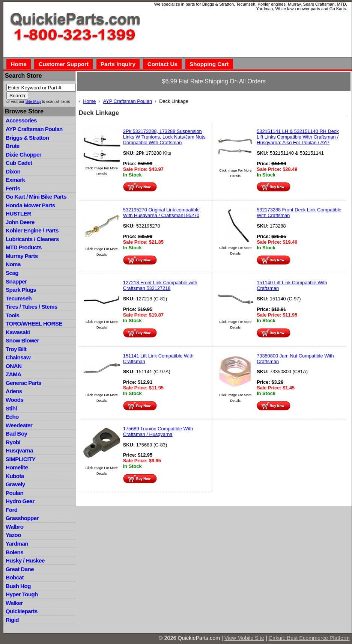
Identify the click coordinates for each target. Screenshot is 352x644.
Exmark (15, 180)
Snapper (16, 281)
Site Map (33, 102)
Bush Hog (18, 586)
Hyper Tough (22, 594)
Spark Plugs (21, 290)
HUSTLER (18, 213)
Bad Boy (16, 434)
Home (18, 64)
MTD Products (24, 247)
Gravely (15, 484)
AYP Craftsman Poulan (34, 129)
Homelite (17, 467)
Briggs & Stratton (27, 138)
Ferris (13, 188)
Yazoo (13, 535)
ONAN (14, 366)
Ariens (14, 391)
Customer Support (64, 64)
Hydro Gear (20, 501)
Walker (14, 603)
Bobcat (15, 577)
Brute (13, 146)
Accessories (21, 120)
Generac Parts (23, 383)
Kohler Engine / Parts (32, 230)
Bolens (14, 552)
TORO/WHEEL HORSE (34, 324)
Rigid (12, 620)
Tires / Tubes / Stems (32, 307)
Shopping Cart (209, 64)
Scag (12, 273)
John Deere (20, 222)
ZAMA (13, 374)
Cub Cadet (19, 163)
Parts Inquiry (118, 64)
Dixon (13, 171)
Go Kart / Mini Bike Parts (36, 197)
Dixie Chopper (23, 155)
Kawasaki (18, 332)
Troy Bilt (16, 349)
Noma (13, 264)
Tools (12, 315)
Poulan (14, 493)
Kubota (15, 476)
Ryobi (13, 442)
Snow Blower (22, 340)
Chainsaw (18, 357)
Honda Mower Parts (30, 205)
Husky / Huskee (25, 560)
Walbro (14, 527)
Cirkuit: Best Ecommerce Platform (309, 638)
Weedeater (19, 425)
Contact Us (162, 64)
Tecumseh (19, 298)
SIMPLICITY (20, 459)
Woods (14, 400)
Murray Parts (22, 256)
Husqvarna (19, 450)
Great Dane (20, 569)
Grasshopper (22, 518)
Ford (11, 510)
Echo (12, 417)
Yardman (17, 544)
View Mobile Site (244, 638)
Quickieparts (22, 611)
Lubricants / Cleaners (32, 239)
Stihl (11, 408)
